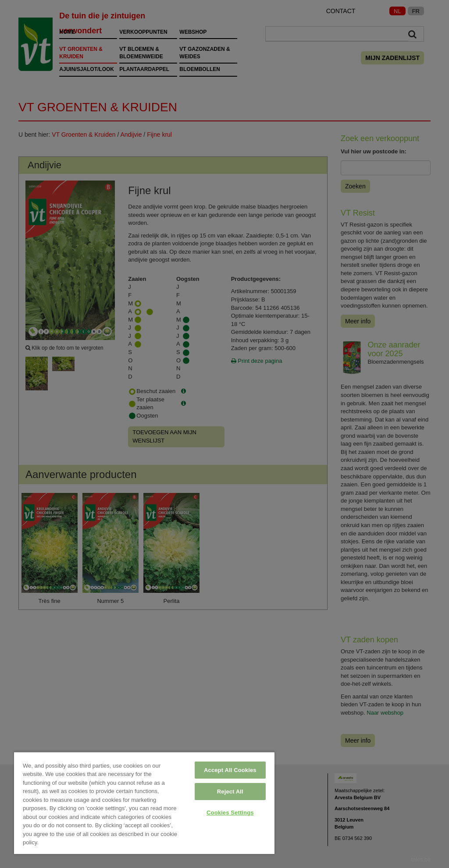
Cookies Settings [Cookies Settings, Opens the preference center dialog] (230, 813)
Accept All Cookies (230, 770)
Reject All (230, 792)
